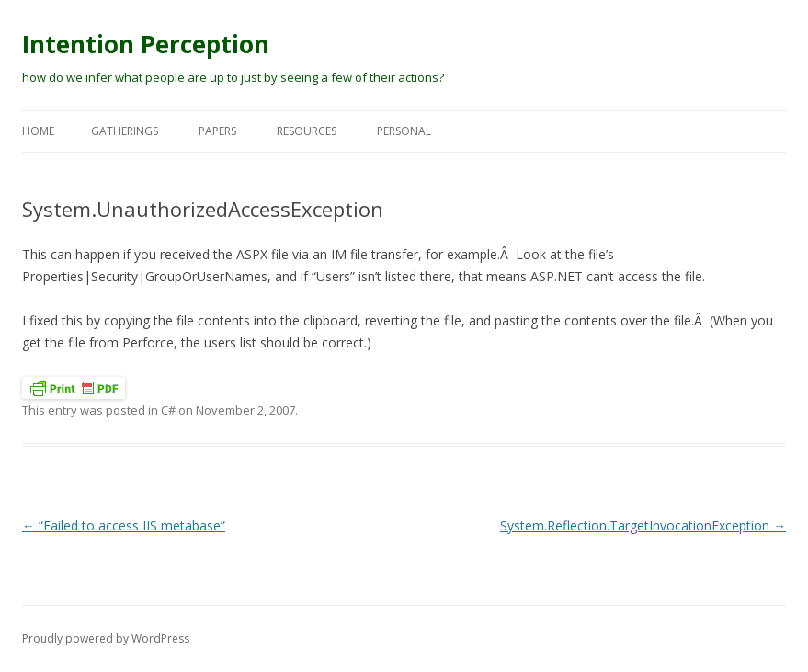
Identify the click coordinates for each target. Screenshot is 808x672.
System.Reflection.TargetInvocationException (643, 525)
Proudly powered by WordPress (106, 638)
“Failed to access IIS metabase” (124, 525)
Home (38, 131)
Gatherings (125, 131)
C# (168, 410)
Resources (307, 131)
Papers (217, 131)
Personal (404, 131)
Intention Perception (146, 44)
